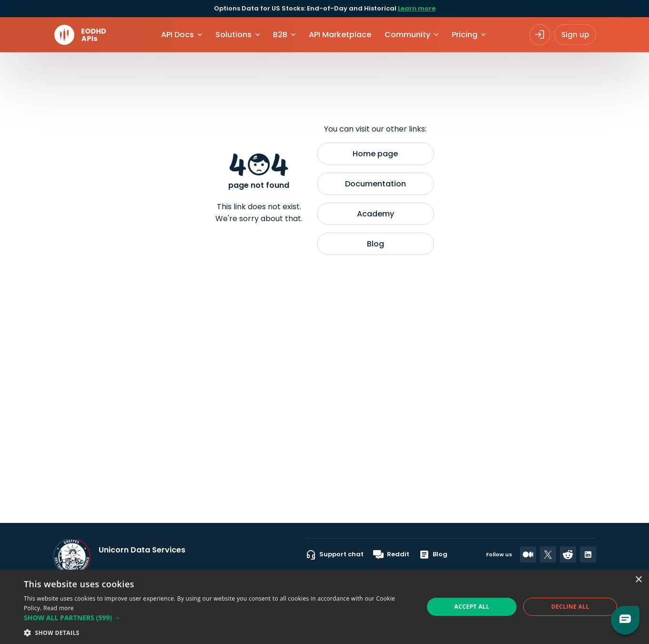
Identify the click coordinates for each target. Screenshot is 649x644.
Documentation (375, 184)
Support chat (335, 554)
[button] (218, 618)
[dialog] (324, 607)
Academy (375, 214)
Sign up (575, 35)
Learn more (417, 8)
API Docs (177, 35)
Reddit (391, 554)
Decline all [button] (570, 607)
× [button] (638, 580)
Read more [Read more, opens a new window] (59, 608)
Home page (375, 154)
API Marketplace (340, 35)
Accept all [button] (472, 607)
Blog (375, 244)
